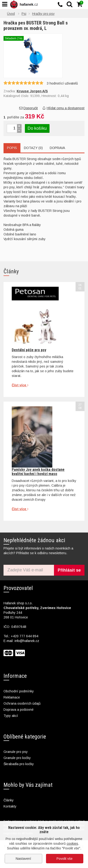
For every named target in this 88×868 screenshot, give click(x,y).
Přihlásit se (69, 570)
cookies (72, 844)
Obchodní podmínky (19, 691)
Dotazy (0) (33, 148)
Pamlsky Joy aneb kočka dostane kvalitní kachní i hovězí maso (38, 472)
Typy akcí (11, 716)
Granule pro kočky (17, 758)
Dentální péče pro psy (29, 350)
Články (9, 800)
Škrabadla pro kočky (19, 764)
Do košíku (37, 128)
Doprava (57, 148)
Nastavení (23, 859)
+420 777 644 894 (25, 636)
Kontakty (10, 806)
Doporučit (29, 108)
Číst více (20, 385)
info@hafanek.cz (27, 641)
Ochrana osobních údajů (22, 703)
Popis (12, 148)
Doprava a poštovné (19, 710)
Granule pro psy (16, 752)
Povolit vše (65, 859)
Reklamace (12, 697)
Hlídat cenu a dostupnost (63, 108)
